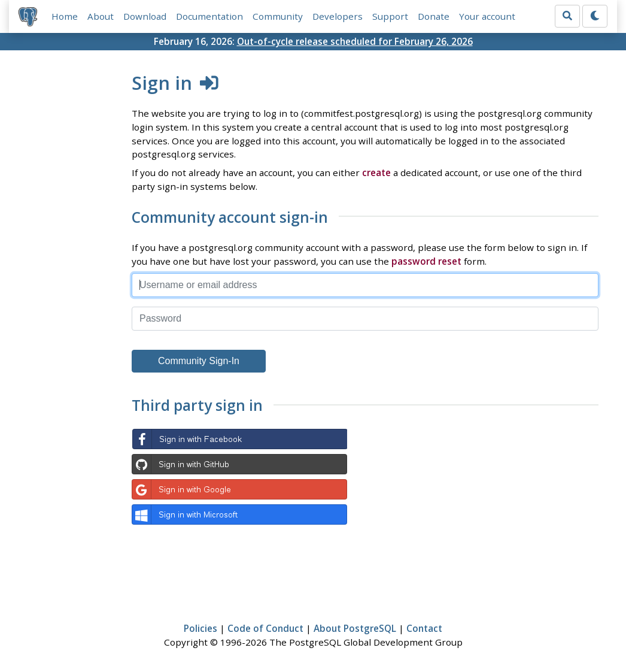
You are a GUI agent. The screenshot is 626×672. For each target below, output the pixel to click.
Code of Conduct (265, 628)
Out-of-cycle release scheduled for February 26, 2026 (355, 41)
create (376, 172)
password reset (426, 261)
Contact (424, 628)
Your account (487, 16)
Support (390, 16)
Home (65, 16)
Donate (434, 16)
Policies (200, 628)
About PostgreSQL (355, 628)
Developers (338, 16)
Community (278, 16)
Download (145, 16)
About (101, 16)
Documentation (209, 16)
